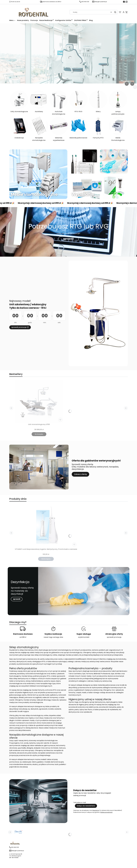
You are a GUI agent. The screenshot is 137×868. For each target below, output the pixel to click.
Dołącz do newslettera (86, 806)
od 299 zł (23, 637)
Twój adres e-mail (80, 802)
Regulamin (96, 810)
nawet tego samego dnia (53, 637)
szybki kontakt (84, 637)
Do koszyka (39, 434)
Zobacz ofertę (80, 474)
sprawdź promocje (19, 327)
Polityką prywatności (106, 812)
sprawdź (68, 239)
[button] (115, 12)
